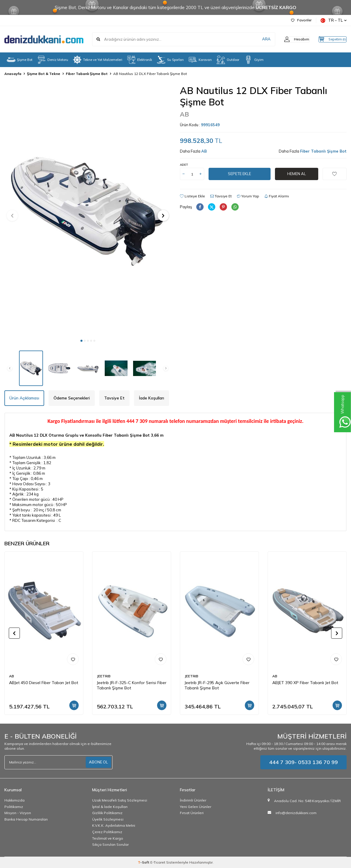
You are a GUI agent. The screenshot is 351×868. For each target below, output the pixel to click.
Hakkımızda (14, 800)
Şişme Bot (20, 60)
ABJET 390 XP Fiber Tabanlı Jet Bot (305, 683)
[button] (81, 341)
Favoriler (301, 20)
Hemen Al (297, 174)
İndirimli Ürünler (193, 800)
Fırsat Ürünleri (192, 813)
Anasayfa (13, 74)
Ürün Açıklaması (24, 398)
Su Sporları (170, 60)
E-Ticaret (158, 862)
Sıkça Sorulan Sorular (110, 844)
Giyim (254, 60)
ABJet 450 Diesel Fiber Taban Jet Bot (44, 683)
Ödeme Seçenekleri (72, 398)
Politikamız (14, 807)
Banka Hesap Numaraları (26, 819)
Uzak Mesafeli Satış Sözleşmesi (120, 800)
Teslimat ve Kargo (108, 838)
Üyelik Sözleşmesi (108, 819)
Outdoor (228, 60)
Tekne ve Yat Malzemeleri (98, 60)
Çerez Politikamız (107, 832)
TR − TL (334, 20)
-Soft (144, 862)
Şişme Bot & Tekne (44, 74)
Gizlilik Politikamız (107, 813)
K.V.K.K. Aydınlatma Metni (114, 825)
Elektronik (140, 60)
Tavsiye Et (221, 196)
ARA (255, 39)
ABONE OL (98, 762)
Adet (184, 165)
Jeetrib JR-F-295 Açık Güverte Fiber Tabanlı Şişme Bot (217, 685)
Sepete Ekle (240, 174)
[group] (88, 210)
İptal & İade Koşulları (110, 807)
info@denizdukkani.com (296, 813)
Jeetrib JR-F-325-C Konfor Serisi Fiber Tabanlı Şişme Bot (132, 685)
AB (184, 114)
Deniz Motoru (53, 60)
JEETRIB (104, 676)
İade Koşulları (152, 398)
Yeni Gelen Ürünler (196, 807)
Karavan (200, 60)
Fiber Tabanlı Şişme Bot (87, 74)
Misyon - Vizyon (18, 813)
